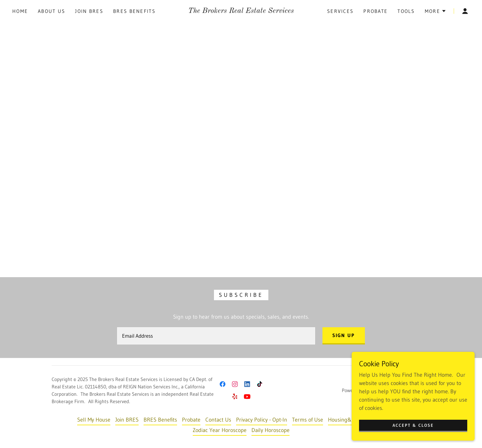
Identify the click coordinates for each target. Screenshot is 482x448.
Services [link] (340, 11)
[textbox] (216, 336)
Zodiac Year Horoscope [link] (220, 430)
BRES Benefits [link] (134, 11)
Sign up (344, 335)
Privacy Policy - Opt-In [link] (262, 420)
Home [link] (20, 11)
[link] (241, 11)
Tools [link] (406, 11)
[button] (436, 11)
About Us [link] (51, 11)
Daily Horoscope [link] (271, 430)
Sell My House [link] (94, 420)
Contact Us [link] (218, 420)
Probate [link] (375, 11)
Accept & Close (413, 425)
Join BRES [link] (89, 11)
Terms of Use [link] (308, 420)
